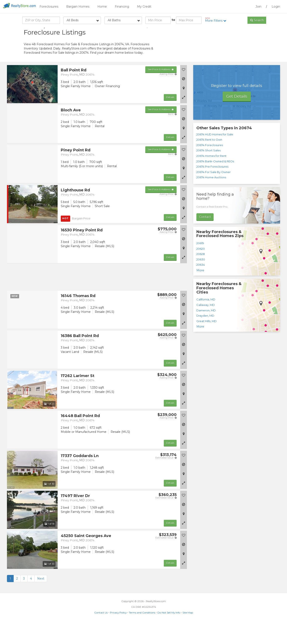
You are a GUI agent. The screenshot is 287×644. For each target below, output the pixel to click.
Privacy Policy (118, 634)
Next (41, 600)
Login (276, 7)
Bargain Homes (78, 7)
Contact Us (101, 634)
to (173, 20)
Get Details (237, 118)
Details (170, 118)
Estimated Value (166, 479)
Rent (172, 135)
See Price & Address (161, 91)
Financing (122, 7)
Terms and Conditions (142, 634)
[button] (184, 119)
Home (102, 7)
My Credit (144, 7)
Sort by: (230, 31)
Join (258, 7)
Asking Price (168, 95)
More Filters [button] (217, 20)
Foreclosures (49, 7)
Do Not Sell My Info (169, 634)
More (200, 292)
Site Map (188, 634)
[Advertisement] (226, 58)
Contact (205, 238)
